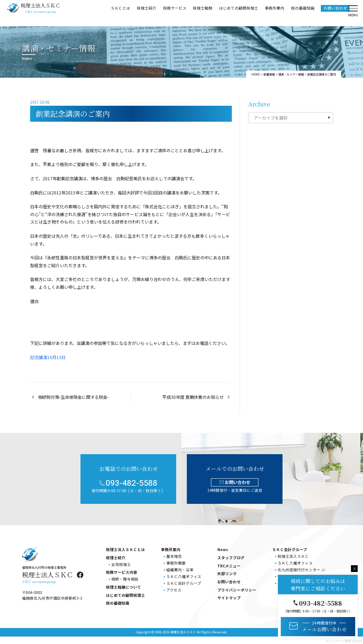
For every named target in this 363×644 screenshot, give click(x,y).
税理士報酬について (124, 587)
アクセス (174, 590)
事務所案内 (274, 13)
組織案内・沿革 (180, 570)
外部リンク (227, 574)
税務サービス (174, 13)
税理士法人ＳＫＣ (293, 556)
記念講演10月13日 (48, 357)
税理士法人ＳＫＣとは (125, 549)
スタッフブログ (231, 558)
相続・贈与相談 (125, 579)
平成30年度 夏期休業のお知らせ (193, 397)
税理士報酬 (203, 13)
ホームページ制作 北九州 (344, 641)
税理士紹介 (146, 13)
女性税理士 (121, 564)
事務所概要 (176, 563)
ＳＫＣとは (120, 13)
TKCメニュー (229, 566)
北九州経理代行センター (299, 570)
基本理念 (174, 556)
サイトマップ (229, 598)
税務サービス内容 (122, 572)
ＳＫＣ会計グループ (184, 583)
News (223, 549)
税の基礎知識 (302, 13)
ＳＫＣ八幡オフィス (184, 576)
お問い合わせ (335, 13)
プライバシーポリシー (237, 590)
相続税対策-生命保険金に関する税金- (73, 397)
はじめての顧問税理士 (238, 13)
